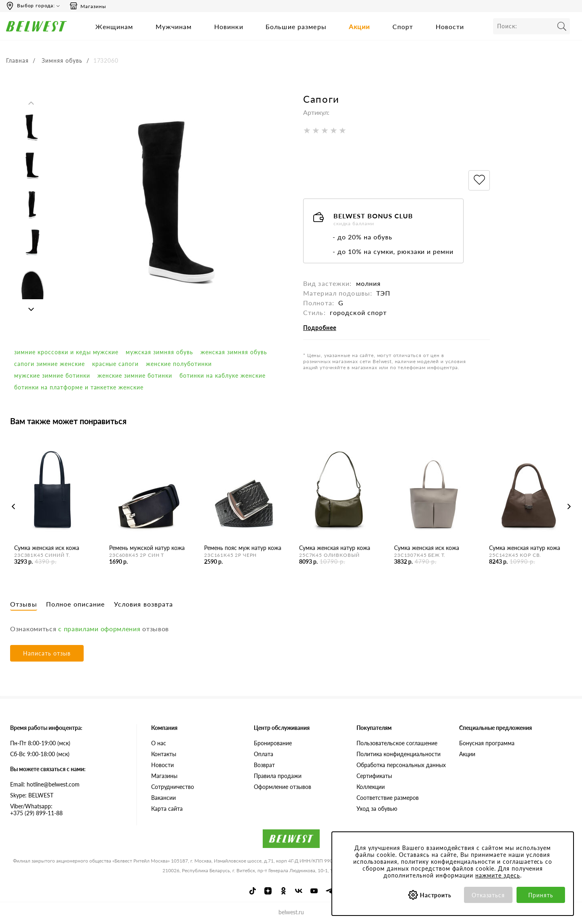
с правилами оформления (99, 629)
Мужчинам (174, 26)
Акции (360, 26)
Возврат (264, 765)
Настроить (436, 895)
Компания (164, 728)
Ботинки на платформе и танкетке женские (79, 387)
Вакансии (163, 798)
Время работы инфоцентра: (46, 728)
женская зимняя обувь (234, 352)
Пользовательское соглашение (397, 743)
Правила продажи (278, 776)
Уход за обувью (377, 809)
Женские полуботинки (179, 364)
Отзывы (24, 604)
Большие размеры (296, 26)
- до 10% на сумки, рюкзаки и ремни (393, 251)
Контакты (164, 754)
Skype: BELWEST (32, 795)
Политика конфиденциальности (399, 754)
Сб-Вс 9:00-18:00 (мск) (40, 754)
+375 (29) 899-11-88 (67, 810)
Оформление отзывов (283, 787)
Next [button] (31, 309)
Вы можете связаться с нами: (48, 769)
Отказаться (488, 895)
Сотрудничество (173, 787)
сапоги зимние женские (50, 364)
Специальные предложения (496, 728)
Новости (450, 26)
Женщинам (114, 26)
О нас (159, 743)
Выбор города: (36, 5)
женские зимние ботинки (135, 375)
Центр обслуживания (282, 728)
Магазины (88, 6)
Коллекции (371, 787)
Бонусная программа (487, 743)
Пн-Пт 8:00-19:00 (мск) (40, 743)
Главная (17, 60)
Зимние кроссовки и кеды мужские (66, 352)
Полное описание (76, 604)
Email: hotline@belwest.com (45, 784)
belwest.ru (291, 912)
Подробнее (320, 328)
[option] (32, 129)
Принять (541, 895)
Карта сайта (167, 809)
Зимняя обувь (62, 60)
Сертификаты (374, 776)
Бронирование (273, 743)
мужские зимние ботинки (52, 375)
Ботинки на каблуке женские (222, 375)
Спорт (403, 26)
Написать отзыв (47, 653)
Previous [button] (31, 103)
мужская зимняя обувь (159, 352)
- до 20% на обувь (363, 237)
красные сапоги (116, 364)
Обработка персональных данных (401, 765)
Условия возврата (144, 604)
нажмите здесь (498, 875)
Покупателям (374, 728)
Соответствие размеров (388, 798)
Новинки (229, 26)
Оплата (264, 754)
